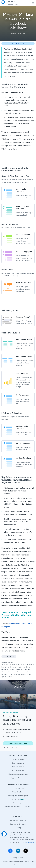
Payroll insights (18, 803)
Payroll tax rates (18, 788)
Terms (22, 858)
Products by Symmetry (18, 824)
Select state (18, 44)
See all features (10, 748)
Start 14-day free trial (18, 743)
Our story (18, 828)
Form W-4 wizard (18, 771)
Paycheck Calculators (17, 3)
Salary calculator (18, 759)
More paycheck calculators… (18, 774)
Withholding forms (18, 792)
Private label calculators (18, 820)
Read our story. (29, 842)
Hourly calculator (18, 763)
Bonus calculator (18, 767)
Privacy (15, 858)
